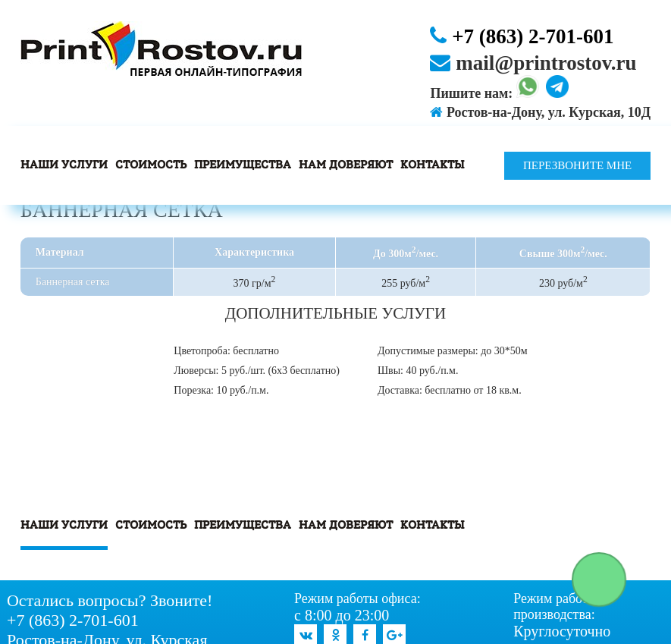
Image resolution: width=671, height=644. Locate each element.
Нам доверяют (346, 165)
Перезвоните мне (577, 165)
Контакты (433, 165)
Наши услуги (64, 165)
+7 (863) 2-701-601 (522, 36)
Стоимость (151, 165)
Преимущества (243, 165)
